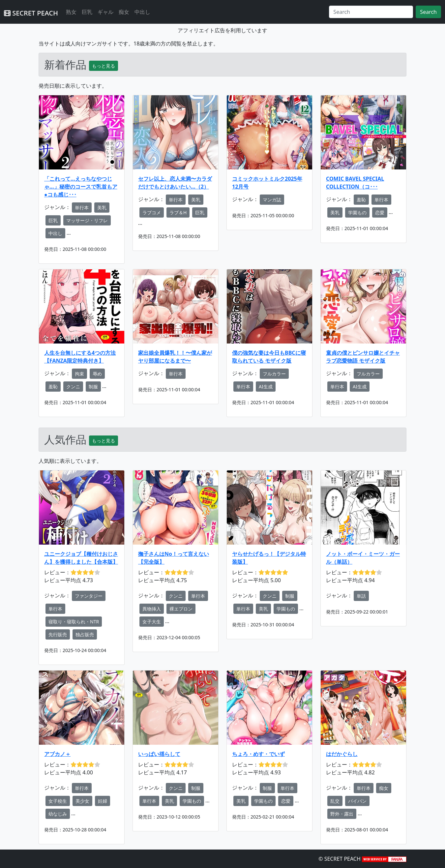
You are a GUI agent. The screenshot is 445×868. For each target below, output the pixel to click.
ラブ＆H (178, 212)
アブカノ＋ (57, 754)
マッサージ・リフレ (87, 220)
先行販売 (58, 634)
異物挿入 (152, 609)
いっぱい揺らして (159, 754)
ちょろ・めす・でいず (258, 754)
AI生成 (266, 387)
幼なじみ (58, 814)
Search (428, 12)
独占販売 (85, 634)
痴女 (124, 12)
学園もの (357, 212)
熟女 (71, 12)
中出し (142, 12)
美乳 (102, 208)
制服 (93, 387)
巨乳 (87, 12)
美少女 (82, 801)
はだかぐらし (342, 754)
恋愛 (380, 212)
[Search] (371, 12)
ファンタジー (89, 596)
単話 (361, 596)
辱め (97, 374)
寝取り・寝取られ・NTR (74, 622)
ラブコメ (152, 212)
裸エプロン (181, 609)
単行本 (82, 208)
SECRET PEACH (31, 13)
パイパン (357, 801)
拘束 (79, 374)
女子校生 (58, 801)
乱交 (335, 801)
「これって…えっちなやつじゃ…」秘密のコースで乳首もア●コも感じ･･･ (81, 187)
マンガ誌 (272, 200)
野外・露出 (342, 814)
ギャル (105, 12)
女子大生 (152, 622)
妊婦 (103, 801)
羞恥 (361, 200)
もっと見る (104, 66)
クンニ (73, 387)
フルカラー (274, 374)
